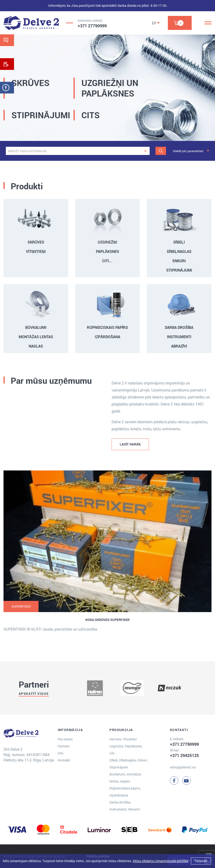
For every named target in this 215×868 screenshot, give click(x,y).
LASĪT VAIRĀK (130, 444)
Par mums (65, 739)
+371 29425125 (184, 755)
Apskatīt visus (34, 694)
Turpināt (201, 861)
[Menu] (208, 23)
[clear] (146, 151)
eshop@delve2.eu (183, 767)
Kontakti (64, 760)
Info (61, 753)
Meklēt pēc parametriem (188, 151)
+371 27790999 (92, 26)
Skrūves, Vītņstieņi (123, 739)
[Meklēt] (161, 151)
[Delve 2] (31, 23)
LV (154, 23)
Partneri (64, 746)
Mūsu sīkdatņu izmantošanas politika (160, 861)
